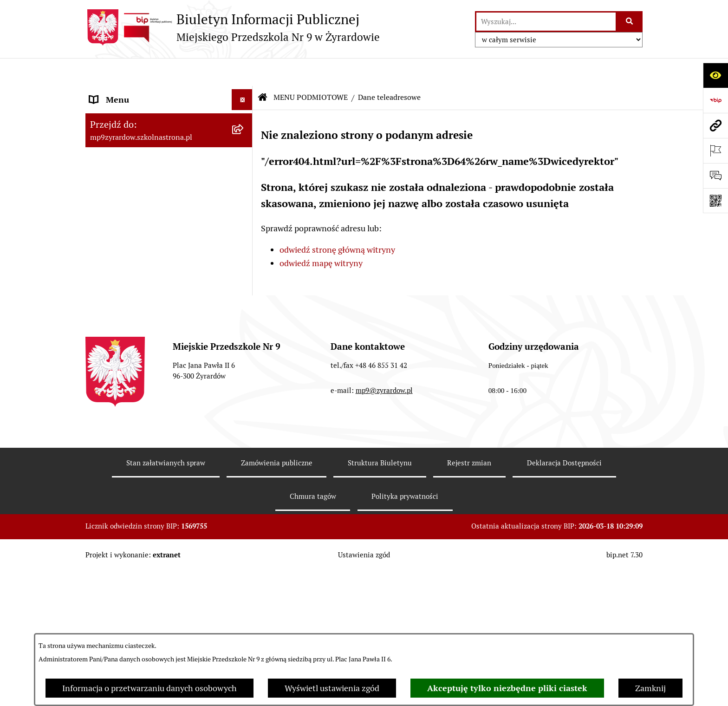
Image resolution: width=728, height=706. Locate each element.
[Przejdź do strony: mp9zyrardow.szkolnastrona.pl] (715, 125)
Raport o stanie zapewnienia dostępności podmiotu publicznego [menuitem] (154, 275)
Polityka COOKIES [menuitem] (123, 386)
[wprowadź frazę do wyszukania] (546, 22)
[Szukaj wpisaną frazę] (630, 22)
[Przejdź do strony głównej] (233, 27)
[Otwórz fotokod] (715, 201)
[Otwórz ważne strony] (715, 150)
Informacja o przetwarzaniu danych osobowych (149, 688)
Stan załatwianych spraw (166, 610)
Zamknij (650, 688)
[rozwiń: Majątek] (244, 200)
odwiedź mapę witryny (321, 235)
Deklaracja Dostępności (564, 610)
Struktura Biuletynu (380, 610)
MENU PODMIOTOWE (311, 69)
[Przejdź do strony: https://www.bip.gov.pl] (715, 100)
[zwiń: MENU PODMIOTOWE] (244, 93)
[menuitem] (169, 119)
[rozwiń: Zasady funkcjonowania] (244, 173)
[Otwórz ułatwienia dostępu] (715, 75)
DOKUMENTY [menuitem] (116, 248)
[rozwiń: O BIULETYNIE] (244, 365)
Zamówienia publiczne (277, 610)
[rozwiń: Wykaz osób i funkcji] (244, 146)
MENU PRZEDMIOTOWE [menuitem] (135, 227)
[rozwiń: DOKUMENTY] (244, 248)
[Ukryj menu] (242, 72)
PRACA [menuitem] (103, 323)
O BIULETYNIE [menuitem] (117, 365)
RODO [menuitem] (101, 302)
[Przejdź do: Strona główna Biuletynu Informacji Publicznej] (263, 70)
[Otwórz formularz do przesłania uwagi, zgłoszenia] (715, 176)
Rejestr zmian (469, 610)
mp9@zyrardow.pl (384, 537)
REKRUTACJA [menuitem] (114, 344)
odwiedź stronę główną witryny (337, 222)
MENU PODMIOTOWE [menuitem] (131, 93)
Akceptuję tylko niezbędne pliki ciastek (507, 688)
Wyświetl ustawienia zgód (332, 688)
